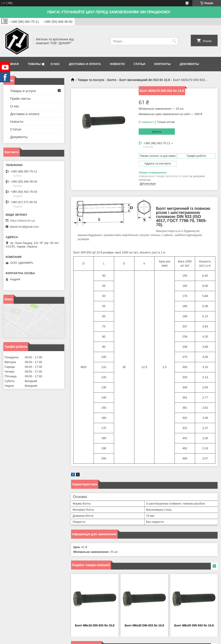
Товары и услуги (23, 91)
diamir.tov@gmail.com (24, 227)
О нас (55, 64)
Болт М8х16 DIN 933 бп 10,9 (95, 625)
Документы (189, 64)
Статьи (140, 64)
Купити (157, 132)
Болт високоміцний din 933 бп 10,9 (145, 80)
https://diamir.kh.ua (22, 221)
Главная (12, 64)
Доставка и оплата (85, 64)
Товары (34, 64)
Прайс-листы (20, 98)
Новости (117, 64)
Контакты (162, 64)
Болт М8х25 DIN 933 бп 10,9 (194, 625)
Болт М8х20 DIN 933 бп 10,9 (144, 625)
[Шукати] (174, 41)
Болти (112, 80)
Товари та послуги (91, 80)
